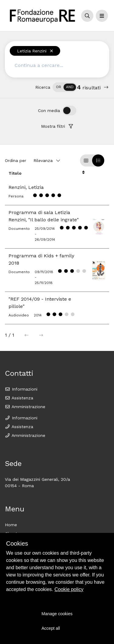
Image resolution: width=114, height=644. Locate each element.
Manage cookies (57, 614)
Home (11, 525)
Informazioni (21, 389)
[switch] (65, 87)
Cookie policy (69, 589)
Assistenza (19, 398)
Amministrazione (25, 407)
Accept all (51, 628)
